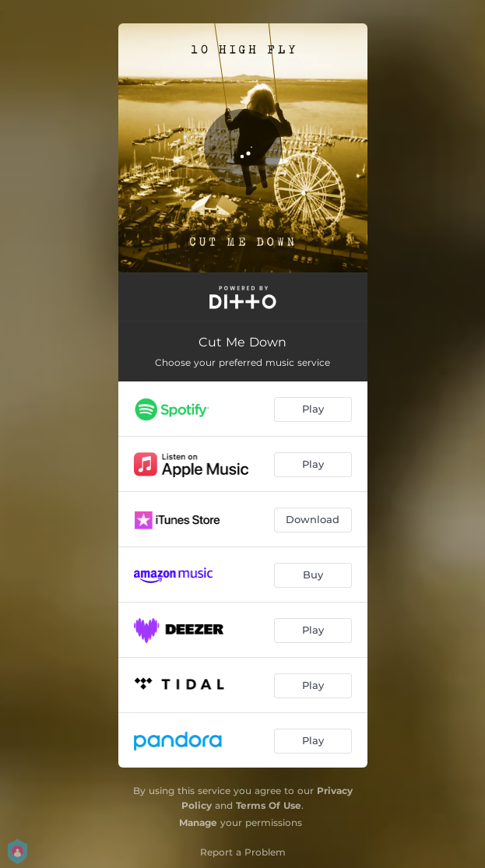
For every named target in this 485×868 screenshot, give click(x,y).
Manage (198, 822)
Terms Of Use (269, 805)
